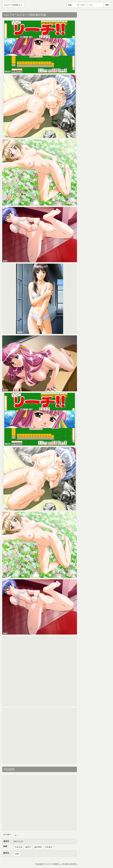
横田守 (28, 847)
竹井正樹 (18, 847)
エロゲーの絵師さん (13, 5)
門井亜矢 (49, 847)
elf (16, 835)
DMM (17, 854)
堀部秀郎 (38, 847)
